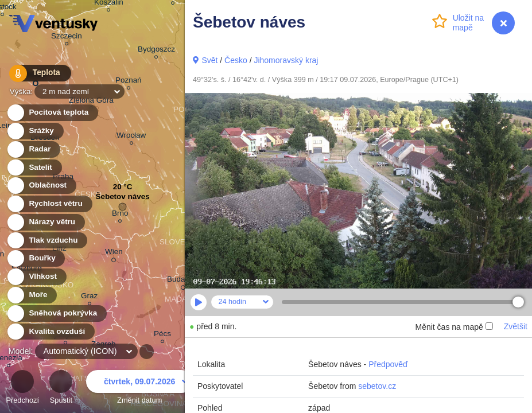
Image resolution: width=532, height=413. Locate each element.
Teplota (36, 74)
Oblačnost (41, 186)
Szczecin (67, 38)
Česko (236, 60)
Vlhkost (36, 277)
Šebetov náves (122, 199)
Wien (114, 254)
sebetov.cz (377, 386)
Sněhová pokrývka (56, 313)
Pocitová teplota (52, 113)
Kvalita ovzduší (50, 332)
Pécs (162, 335)
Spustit (61, 389)
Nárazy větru (45, 222)
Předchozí (22, 389)
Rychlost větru (49, 204)
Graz (89, 297)
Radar (33, 149)
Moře (32, 295)
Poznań (129, 82)
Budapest (183, 281)
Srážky (35, 131)
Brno (120, 215)
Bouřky (36, 258)
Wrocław (131, 137)
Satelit (34, 168)
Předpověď (388, 364)
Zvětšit (516, 326)
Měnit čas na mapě (454, 327)
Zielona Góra (91, 102)
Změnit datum (139, 389)
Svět (209, 60)
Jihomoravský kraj (286, 60)
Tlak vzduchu (47, 241)
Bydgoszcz (156, 51)
